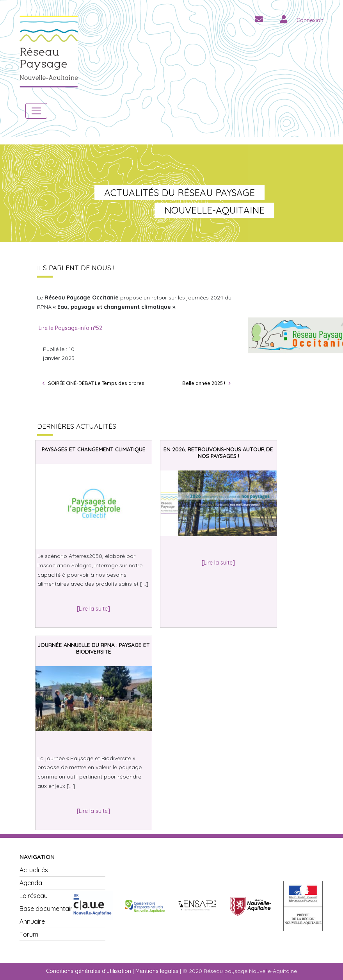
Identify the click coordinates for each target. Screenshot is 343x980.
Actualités (34, 870)
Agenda (31, 883)
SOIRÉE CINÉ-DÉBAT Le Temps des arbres (96, 383)
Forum (29, 934)
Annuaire (32, 921)
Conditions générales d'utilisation (89, 971)
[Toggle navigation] (36, 111)
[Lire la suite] (93, 609)
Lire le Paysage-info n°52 (70, 328)
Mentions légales (157, 971)
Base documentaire (48, 909)
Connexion (310, 20)
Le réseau (34, 896)
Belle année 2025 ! (204, 383)
